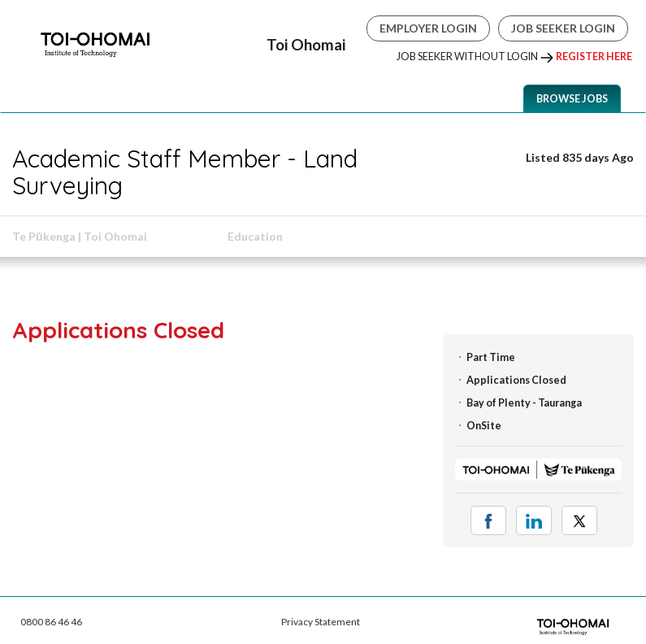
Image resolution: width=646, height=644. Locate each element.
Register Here (594, 57)
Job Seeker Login (563, 28)
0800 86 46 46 (51, 622)
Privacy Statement (321, 622)
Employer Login (428, 28)
